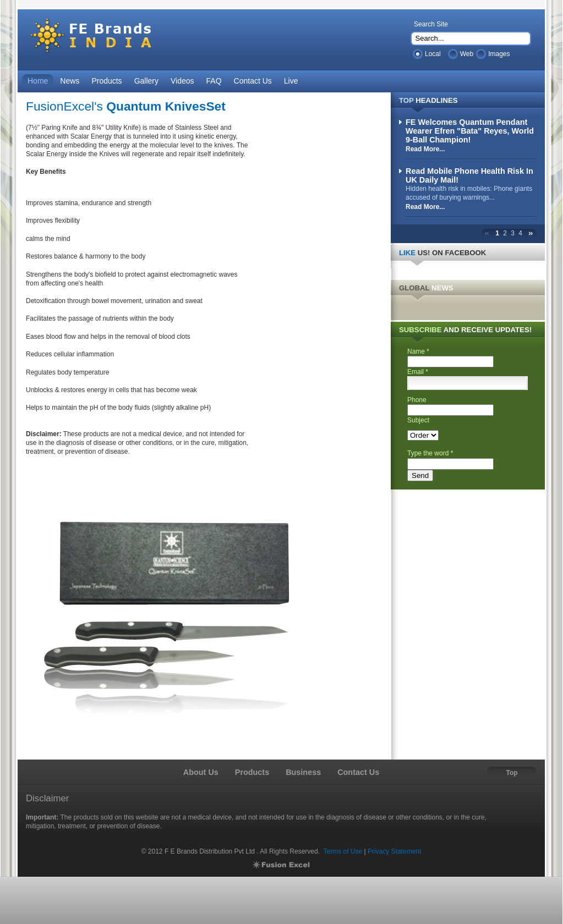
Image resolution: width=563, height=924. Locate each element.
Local (433, 54)
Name (418, 351)
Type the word (430, 453)
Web (467, 54)
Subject (418, 420)
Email (418, 372)
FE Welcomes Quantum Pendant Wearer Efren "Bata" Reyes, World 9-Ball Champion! (470, 131)
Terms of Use (343, 851)
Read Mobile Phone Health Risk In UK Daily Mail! (469, 175)
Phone (417, 400)
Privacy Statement (394, 851)
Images (499, 54)
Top (512, 773)
